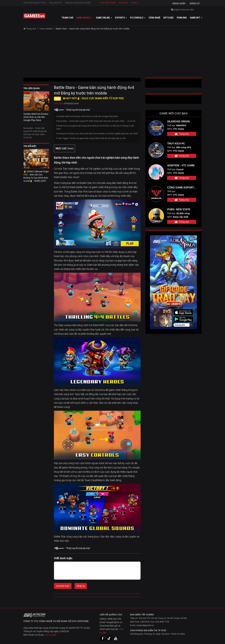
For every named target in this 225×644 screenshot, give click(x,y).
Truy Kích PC (55, 3)
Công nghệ (154, 18)
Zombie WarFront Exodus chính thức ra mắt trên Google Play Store (87, 116)
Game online (104, 18)
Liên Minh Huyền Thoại (35, 3)
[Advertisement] (112, 55)
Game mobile (85, 18)
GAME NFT (196, 18)
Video (134, 3)
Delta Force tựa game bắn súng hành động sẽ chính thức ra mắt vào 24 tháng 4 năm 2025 (95, 127)
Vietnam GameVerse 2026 (78, 3)
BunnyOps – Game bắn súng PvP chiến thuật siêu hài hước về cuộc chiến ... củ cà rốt (35, 133)
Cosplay (123, 3)
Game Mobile (46, 29)
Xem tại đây (50, 635)
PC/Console (138, 18)
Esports (121, 18)
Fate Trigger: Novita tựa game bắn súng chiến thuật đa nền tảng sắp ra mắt (91, 138)
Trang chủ (67, 18)
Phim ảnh (182, 18)
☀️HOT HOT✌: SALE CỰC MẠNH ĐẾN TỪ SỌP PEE (93, 98)
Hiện (71, 149)
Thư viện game (108, 3)
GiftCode (168, 18)
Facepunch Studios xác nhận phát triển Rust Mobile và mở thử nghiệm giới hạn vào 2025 (97, 134)
